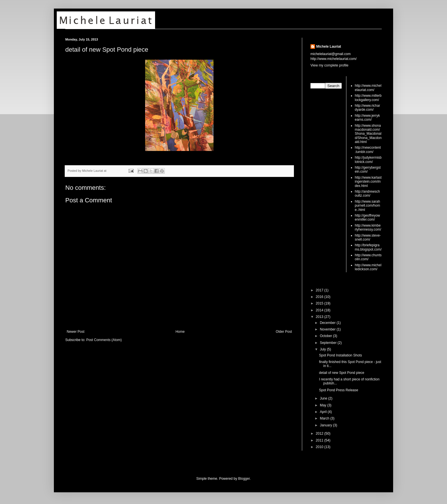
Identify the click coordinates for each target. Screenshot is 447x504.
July (323, 349)
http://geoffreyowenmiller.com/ (368, 217)
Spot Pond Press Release (339, 390)
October (326, 336)
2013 (320, 317)
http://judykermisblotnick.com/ (368, 160)
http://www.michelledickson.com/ (368, 267)
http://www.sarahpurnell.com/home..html (368, 206)
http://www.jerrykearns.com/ (367, 118)
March (325, 418)
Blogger (244, 479)
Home (180, 332)
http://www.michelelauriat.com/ (368, 88)
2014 (320, 310)
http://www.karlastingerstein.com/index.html (368, 182)
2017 (320, 290)
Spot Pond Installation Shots (341, 355)
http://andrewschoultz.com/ (367, 193)
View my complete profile (329, 65)
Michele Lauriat (329, 47)
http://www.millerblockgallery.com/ (368, 98)
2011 (320, 440)
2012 (320, 434)
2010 (320, 447)
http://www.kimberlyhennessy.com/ (368, 227)
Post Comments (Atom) (104, 340)
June (324, 398)
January (326, 425)
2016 (320, 297)
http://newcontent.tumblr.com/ (368, 150)
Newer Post (76, 332)
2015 (320, 303)
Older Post (284, 332)
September (329, 343)
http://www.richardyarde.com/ (368, 108)
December (328, 323)
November (328, 329)
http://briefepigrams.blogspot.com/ (368, 247)
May (324, 405)
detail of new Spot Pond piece (107, 50)
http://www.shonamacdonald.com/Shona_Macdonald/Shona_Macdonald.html (368, 134)
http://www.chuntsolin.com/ (368, 257)
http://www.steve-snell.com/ (368, 237)
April (324, 412)
